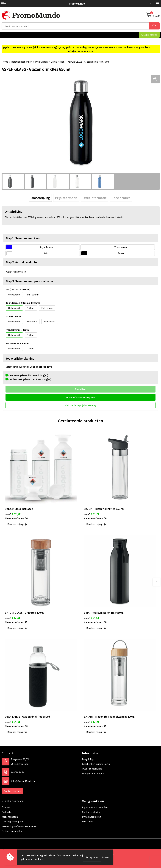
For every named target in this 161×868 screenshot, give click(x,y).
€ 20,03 (13, 514)
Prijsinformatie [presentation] (66, 198)
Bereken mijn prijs (17, 524)
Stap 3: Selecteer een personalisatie (29, 281)
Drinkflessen (58, 62)
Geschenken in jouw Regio (96, 764)
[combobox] (76, 26)
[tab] (40, 198)
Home (5, 62)
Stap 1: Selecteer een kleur (23, 238)
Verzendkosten (10, 817)
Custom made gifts (12, 831)
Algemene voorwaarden (95, 807)
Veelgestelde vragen (93, 773)
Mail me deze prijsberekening (80, 405)
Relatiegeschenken (22, 62)
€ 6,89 (91, 722)
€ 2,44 (91, 618)
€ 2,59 (91, 514)
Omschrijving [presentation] (40, 198)
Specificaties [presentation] (121, 198)
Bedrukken (7, 812)
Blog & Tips (88, 759)
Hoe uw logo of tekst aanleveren (19, 826)
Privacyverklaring (91, 817)
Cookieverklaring (91, 812)
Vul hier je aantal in (16, 272)
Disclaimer (88, 821)
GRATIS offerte (149, 35)
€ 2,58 (12, 722)
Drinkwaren (41, 62)
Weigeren (106, 857)
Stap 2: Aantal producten (22, 262)
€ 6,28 (12, 618)
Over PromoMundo (92, 769)
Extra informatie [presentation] (94, 198)
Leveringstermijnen (12, 821)
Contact (6, 807)
